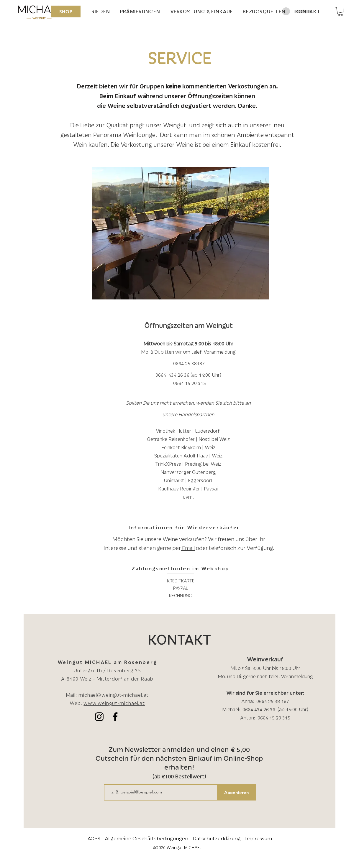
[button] (340, 11)
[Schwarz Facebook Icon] (115, 717)
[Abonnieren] (237, 792)
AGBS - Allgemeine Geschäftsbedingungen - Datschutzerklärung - (166, 838)
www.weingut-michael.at (114, 703)
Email (188, 548)
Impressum (259, 838)
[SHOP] (66, 11)
